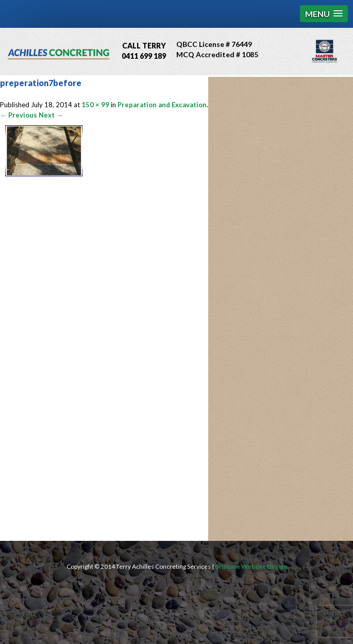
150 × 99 (95, 105)
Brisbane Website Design (251, 566)
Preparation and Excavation (162, 105)
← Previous (19, 115)
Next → (51, 115)
